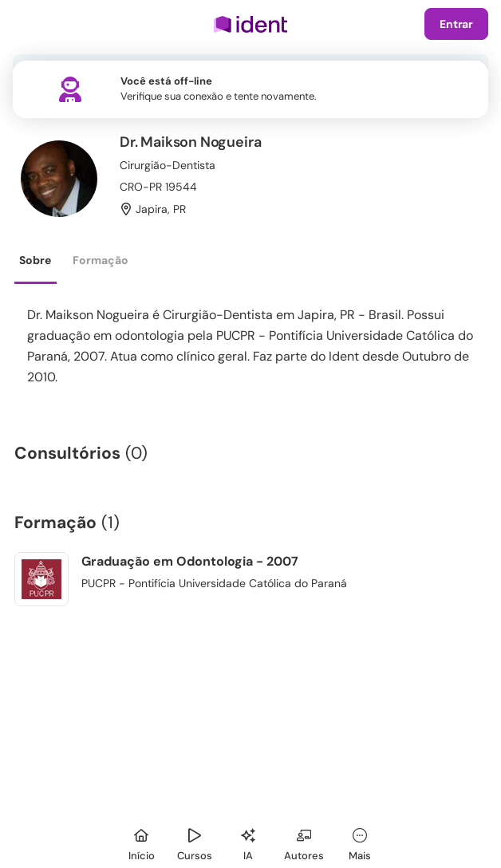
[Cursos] (195, 842)
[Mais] (360, 842)
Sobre (35, 260)
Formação (101, 260)
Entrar (456, 24)
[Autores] (304, 842)
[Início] (141, 842)
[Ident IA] (248, 842)
